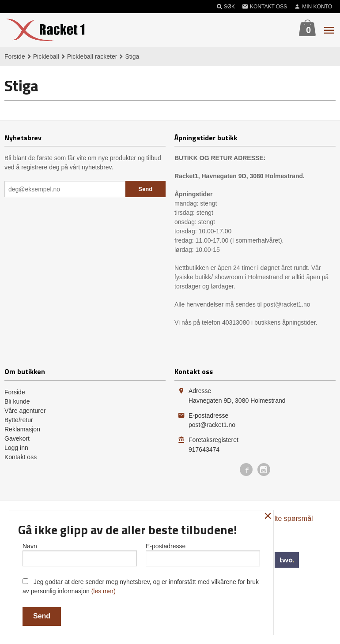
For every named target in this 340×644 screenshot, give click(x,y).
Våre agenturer (25, 411)
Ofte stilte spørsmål (283, 519)
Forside (15, 56)
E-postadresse (203, 554)
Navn (80, 554)
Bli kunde (17, 401)
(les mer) (104, 591)
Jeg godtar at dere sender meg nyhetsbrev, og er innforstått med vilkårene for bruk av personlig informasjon (141, 586)
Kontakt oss (21, 457)
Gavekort (17, 438)
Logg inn (16, 448)
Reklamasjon (22, 429)
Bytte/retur (19, 420)
